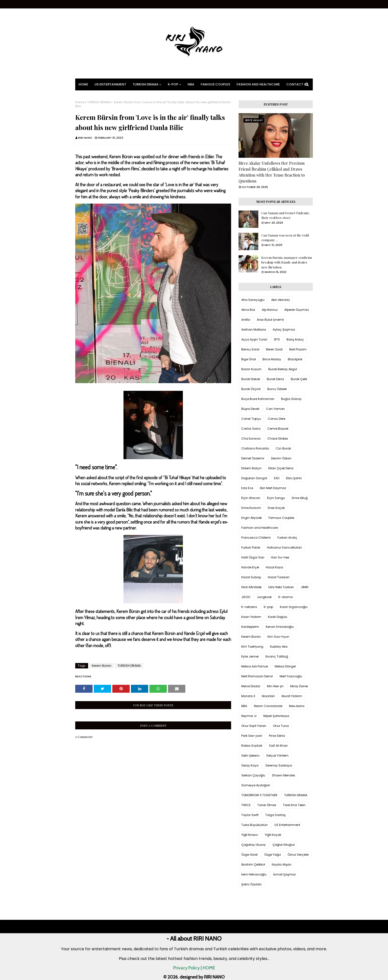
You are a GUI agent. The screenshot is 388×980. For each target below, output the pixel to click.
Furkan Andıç (287, 538)
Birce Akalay (272, 359)
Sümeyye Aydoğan (256, 785)
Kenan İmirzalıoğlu (280, 627)
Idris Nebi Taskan (281, 587)
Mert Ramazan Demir (257, 676)
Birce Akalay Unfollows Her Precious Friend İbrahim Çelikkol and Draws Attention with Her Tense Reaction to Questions (272, 172)
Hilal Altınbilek (251, 587)
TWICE (246, 805)
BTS (277, 339)
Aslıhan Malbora (254, 330)
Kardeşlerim (250, 627)
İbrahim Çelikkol (253, 864)
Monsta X (248, 696)
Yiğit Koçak (273, 835)
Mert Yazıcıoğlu (291, 676)
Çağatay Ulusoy (254, 845)
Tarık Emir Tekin (294, 805)
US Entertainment (287, 825)
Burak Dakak (251, 379)
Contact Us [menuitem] (297, 84)
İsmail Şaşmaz (284, 874)
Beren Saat (274, 349)
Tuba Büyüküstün (255, 825)
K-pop (268, 607)
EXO (277, 478)
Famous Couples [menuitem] (215, 84)
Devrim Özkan (281, 458)
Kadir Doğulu (278, 617)
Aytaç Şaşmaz (284, 330)
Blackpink (295, 359)
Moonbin (268, 696)
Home (80, 102)
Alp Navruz (270, 310)
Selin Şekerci (250, 755)
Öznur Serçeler (298, 855)
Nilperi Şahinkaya (276, 716)
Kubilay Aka (279, 647)
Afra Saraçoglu (253, 300)
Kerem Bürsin (102, 666)
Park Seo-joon (252, 736)
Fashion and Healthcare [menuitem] (258, 84)
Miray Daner (299, 686)
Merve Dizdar (251, 686)
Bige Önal (249, 359)
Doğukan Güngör (254, 478)
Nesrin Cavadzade (268, 706)
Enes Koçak (276, 508)
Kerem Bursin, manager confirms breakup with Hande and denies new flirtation (287, 262)
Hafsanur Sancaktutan (284, 547)
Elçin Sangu (276, 498)
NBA (244, 706)
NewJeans (297, 706)
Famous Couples (281, 518)
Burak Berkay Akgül (283, 369)
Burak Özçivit (251, 389)
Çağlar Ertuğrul (284, 845)
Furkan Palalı (251, 547)
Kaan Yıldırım (251, 617)
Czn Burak (283, 448)
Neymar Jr (249, 716)
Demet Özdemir (253, 458)
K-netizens (249, 607)
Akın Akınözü (280, 300)
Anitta (246, 320)
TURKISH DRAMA (99, 102)
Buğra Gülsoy (291, 399)
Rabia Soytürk (252, 746)
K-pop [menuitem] (173, 84)
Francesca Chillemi (256, 538)
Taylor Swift (250, 815)
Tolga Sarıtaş (275, 815)
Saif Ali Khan (278, 746)
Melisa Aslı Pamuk (255, 666)
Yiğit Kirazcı (250, 835)
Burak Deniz (275, 379)
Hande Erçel (250, 567)
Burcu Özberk (277, 389)
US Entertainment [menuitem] (110, 84)
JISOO (246, 597)
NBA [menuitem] (191, 84)
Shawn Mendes (284, 775)
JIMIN (304, 587)
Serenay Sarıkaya (279, 765)
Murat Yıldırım (292, 696)
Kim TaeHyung (252, 647)
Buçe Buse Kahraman (258, 399)
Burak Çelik (299, 379)
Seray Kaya (250, 765)
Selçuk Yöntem (277, 755)
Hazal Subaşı (251, 577)
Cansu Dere (277, 419)
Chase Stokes (278, 438)
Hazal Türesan (279, 577)
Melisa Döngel (285, 666)
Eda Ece (247, 488)
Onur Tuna (281, 726)
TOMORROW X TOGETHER (259, 795)
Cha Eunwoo (251, 438)
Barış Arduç (295, 339)
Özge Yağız (273, 855)
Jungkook (264, 597)
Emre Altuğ (300, 498)
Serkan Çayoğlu (253, 775)
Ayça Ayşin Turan (254, 339)
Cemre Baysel (278, 429)
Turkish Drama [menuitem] (145, 84)
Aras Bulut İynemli (270, 320)
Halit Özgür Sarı (253, 557)
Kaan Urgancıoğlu (294, 607)
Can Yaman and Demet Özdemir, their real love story (286, 215)
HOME (209, 968)
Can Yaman (275, 409)
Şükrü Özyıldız (251, 884)
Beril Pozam (298, 349)
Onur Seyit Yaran (254, 726)
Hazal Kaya (274, 567)
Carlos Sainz (251, 429)
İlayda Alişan (282, 864)
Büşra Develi (250, 409)
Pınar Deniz (277, 736)
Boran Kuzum (251, 369)
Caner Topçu (251, 419)
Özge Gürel (249, 855)
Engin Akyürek (252, 518)
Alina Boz (248, 310)
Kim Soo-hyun (278, 637)
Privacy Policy (186, 968)
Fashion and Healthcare (260, 528)
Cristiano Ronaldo (255, 448)
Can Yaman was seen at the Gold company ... (285, 238)
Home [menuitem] (83, 84)
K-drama (286, 597)
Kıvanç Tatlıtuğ (277, 656)
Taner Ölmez (267, 805)
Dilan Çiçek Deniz (281, 468)
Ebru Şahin (294, 478)
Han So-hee (280, 557)
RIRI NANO (85, 138)
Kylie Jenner (250, 656)
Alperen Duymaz (297, 310)
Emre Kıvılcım (251, 508)
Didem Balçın (251, 468)
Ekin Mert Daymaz (273, 488)
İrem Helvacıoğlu (254, 874)
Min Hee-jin (275, 686)
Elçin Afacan (251, 498)
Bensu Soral (250, 349)
